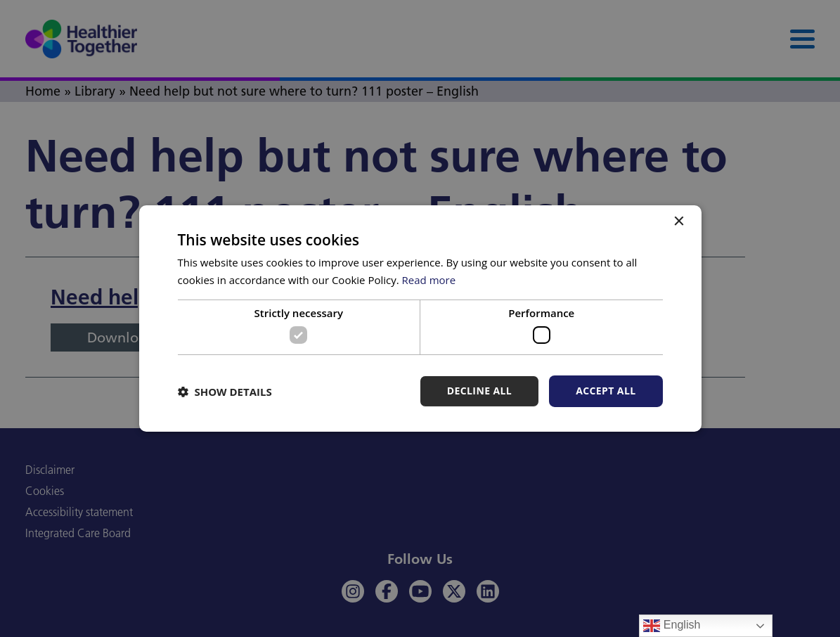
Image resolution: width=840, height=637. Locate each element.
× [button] (679, 222)
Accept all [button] (606, 391)
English (672, 626)
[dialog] (420, 318)
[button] (225, 392)
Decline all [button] (479, 391)
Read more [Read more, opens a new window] (429, 280)
